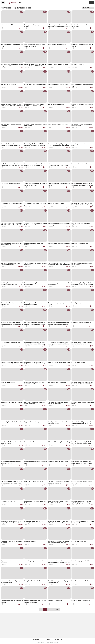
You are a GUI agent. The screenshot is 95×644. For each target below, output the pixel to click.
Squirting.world (46, 642)
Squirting (15, 3)
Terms (49, 640)
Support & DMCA (38, 640)
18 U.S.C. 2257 (58, 640)
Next (58, 610)
